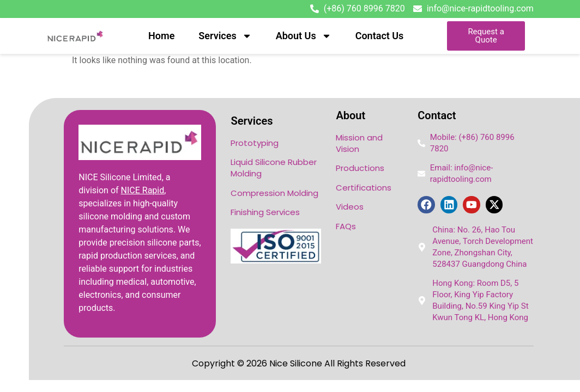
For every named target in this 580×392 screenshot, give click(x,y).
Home (161, 36)
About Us (304, 36)
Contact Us (380, 36)
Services (225, 36)
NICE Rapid (143, 190)
